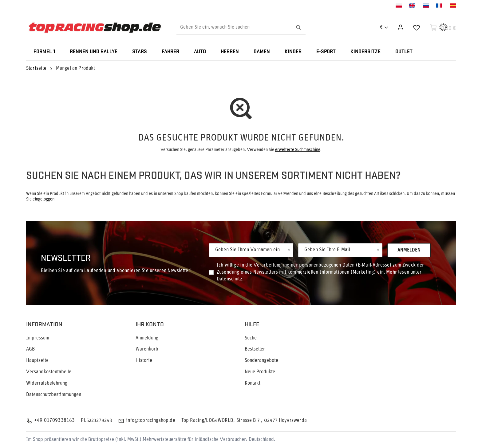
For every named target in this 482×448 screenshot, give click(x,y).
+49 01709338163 (54, 421)
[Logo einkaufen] (95, 28)
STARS (140, 52)
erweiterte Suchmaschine (298, 150)
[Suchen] (298, 27)
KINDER (293, 52)
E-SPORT (326, 52)
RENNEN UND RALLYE (94, 52)
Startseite (36, 69)
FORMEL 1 (44, 52)
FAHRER (170, 52)
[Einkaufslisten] (417, 27)
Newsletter (66, 257)
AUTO (200, 52)
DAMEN (262, 52)
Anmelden (409, 250)
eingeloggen (43, 199)
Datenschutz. (230, 279)
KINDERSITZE (365, 52)
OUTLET (404, 52)
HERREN (230, 52)
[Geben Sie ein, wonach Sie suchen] (241, 27)
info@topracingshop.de (150, 421)
